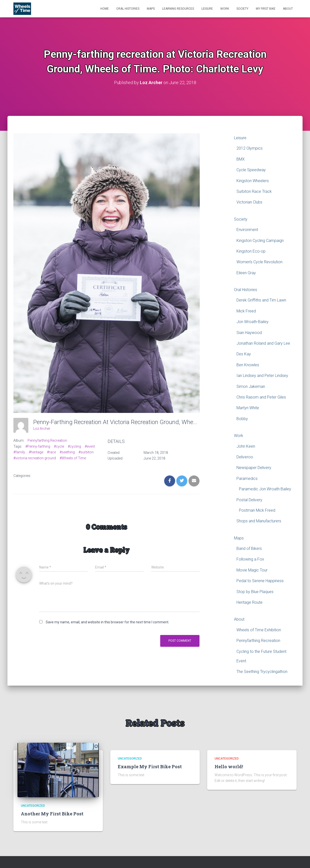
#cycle (59, 446)
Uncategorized (33, 806)
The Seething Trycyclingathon (262, 672)
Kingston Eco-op (251, 251)
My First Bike (266, 9)
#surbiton (86, 452)
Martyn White (248, 408)
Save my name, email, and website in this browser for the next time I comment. (107, 622)
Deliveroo (245, 457)
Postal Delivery (249, 500)
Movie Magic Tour (252, 570)
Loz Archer (42, 429)
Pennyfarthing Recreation (47, 440)
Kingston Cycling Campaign (260, 240)
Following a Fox (250, 559)
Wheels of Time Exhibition (259, 630)
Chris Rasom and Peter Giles (261, 397)
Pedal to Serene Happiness (260, 581)
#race (51, 452)
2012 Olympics (250, 148)
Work (225, 9)
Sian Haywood (249, 332)
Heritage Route (250, 602)
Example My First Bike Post (150, 767)
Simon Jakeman (251, 386)
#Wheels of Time (73, 458)
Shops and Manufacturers (259, 521)
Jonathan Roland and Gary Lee (263, 343)
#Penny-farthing (38, 446)
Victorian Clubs (249, 202)
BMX (241, 159)
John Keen (246, 446)
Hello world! (229, 767)
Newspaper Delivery (254, 468)
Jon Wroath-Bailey (252, 322)
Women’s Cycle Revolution (259, 262)
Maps (151, 9)
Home (105, 9)
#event (90, 446)
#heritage (36, 452)
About (288, 9)
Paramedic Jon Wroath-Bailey (265, 489)
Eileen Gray (246, 273)
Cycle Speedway (251, 170)
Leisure (207, 9)
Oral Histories (128, 9)
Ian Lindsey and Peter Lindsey (262, 376)
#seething (67, 452)
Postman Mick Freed (257, 510)
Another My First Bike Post (52, 814)
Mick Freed (246, 311)
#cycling (74, 446)
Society (242, 9)
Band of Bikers (249, 549)
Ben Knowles (248, 365)
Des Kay (244, 354)
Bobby (242, 418)
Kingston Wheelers (253, 181)
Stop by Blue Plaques (255, 591)
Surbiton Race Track (254, 191)
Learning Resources (178, 9)
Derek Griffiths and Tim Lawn (261, 300)
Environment (247, 230)
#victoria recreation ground (35, 458)
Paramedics (247, 478)
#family (19, 452)
